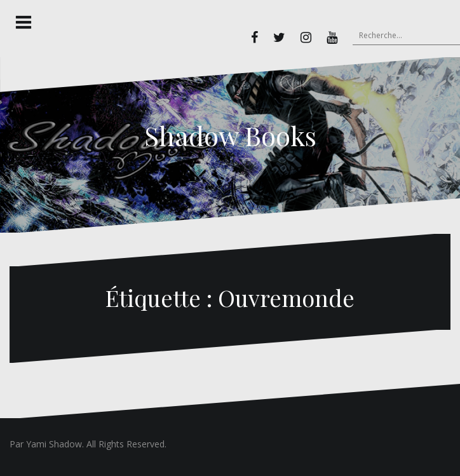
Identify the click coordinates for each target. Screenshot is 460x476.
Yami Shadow (54, 444)
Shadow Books (230, 135)
